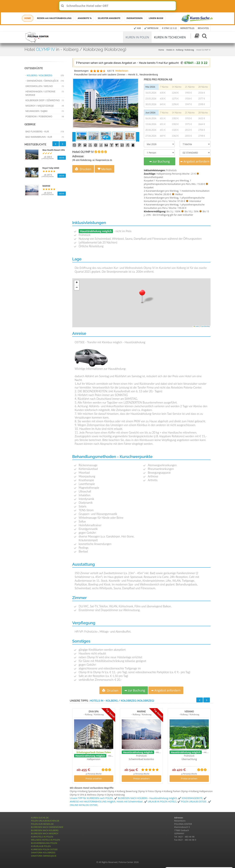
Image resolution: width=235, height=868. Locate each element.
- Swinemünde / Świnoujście (45, 81)
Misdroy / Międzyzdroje (45, 106)
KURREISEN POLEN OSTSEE (44, 849)
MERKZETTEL (187, 28)
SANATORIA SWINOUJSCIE (44, 856)
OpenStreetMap (205, 326)
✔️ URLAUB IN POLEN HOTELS (160, 802)
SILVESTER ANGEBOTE (109, 18)
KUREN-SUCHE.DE (40, 818)
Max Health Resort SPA (54, 150)
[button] (142, 296)
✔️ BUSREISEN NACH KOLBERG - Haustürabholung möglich (146, 798)
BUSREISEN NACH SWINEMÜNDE (47, 827)
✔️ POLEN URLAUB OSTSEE (192, 802)
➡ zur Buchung (160, 161)
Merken (105, 169)
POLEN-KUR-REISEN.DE (42, 824)
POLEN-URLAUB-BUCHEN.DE (45, 821)
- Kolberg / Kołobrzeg (45, 75)
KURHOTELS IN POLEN (42, 837)
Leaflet (196, 326)
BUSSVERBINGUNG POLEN (44, 843)
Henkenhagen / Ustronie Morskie (45, 93)
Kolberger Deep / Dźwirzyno (45, 100)
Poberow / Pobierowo (45, 116)
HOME (28, 18)
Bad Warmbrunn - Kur (45, 137)
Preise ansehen (94, 779)
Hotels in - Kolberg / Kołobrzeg (180, 50)
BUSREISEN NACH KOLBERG (45, 830)
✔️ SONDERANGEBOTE (190, 798)
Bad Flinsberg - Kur (45, 131)
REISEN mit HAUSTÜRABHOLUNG (54, 18)
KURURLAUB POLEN (41, 846)
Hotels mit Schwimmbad (130, 802)
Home (161, 50)
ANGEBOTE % (85, 18)
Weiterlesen (122, 71)
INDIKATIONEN (134, 18)
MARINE (46, 186)
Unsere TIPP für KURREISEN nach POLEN (92, 798)
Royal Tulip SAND (51, 168)
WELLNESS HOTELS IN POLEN (45, 840)
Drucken (83, 169)
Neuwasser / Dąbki (45, 111)
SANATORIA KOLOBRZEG (43, 852)
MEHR (62, 158)
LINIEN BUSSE (156, 18)
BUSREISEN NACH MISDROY (45, 833)
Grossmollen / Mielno (45, 86)
